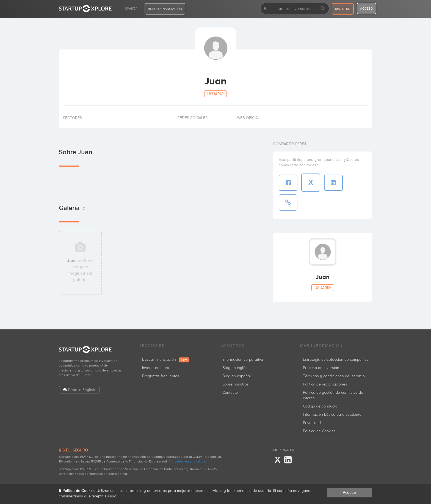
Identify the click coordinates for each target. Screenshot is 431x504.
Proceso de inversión (321, 368)
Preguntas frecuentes (161, 376)
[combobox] (295, 9)
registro (343, 9)
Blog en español (237, 376)
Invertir (131, 8)
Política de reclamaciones (325, 384)
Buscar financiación (166, 360)
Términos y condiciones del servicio (334, 376)
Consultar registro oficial (187, 461)
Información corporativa (243, 360)
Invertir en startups (158, 368)
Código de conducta (320, 406)
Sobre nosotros (236, 384)
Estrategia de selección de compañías (336, 360)
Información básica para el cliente (332, 415)
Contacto (230, 393)
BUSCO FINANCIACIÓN (165, 9)
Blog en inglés (235, 368)
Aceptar (350, 493)
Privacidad (312, 423)
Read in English (82, 390)
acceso (367, 9)
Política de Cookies (319, 431)
